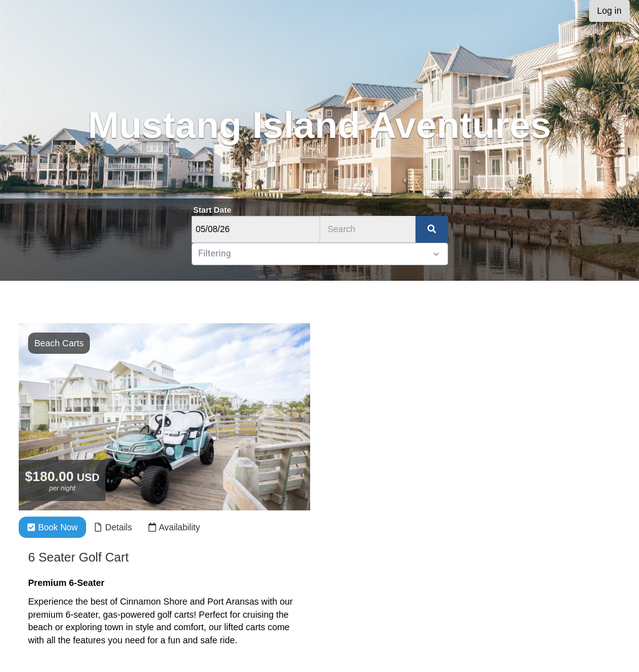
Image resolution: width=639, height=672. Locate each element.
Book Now (52, 527)
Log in (609, 11)
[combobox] (200, 254)
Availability (174, 527)
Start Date (212, 210)
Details (113, 527)
